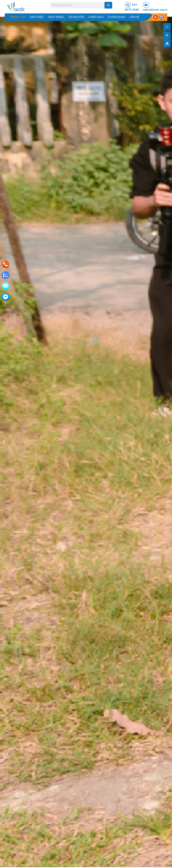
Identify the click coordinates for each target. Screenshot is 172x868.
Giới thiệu (37, 17)
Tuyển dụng (116, 17)
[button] (168, 442)
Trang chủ (18, 17)
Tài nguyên (76, 17)
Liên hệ (134, 17)
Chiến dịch (96, 17)
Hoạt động (56, 17)
